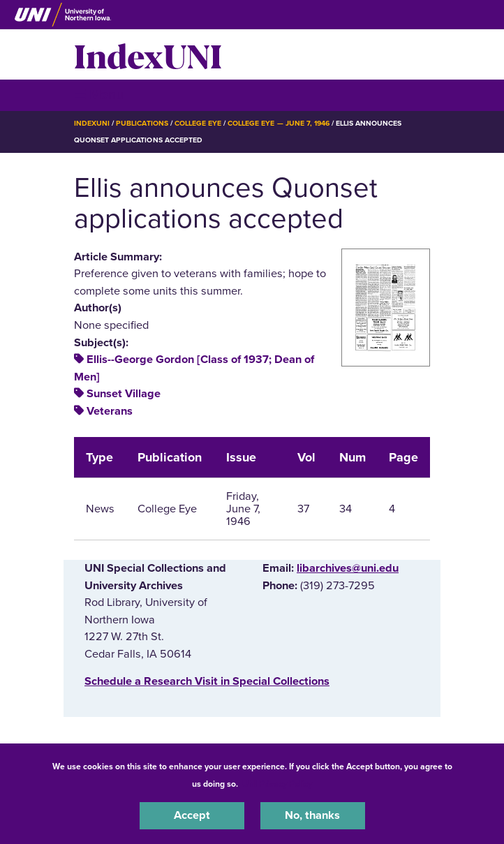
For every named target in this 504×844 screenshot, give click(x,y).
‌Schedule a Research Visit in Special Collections (207, 681)
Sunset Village (124, 394)
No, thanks (312, 815)
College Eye (198, 123)
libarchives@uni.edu (348, 568)
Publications (142, 123)
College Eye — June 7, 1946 (279, 123)
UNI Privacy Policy (277, 784)
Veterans (110, 411)
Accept (192, 815)
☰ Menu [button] (99, 95)
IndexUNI (148, 54)
